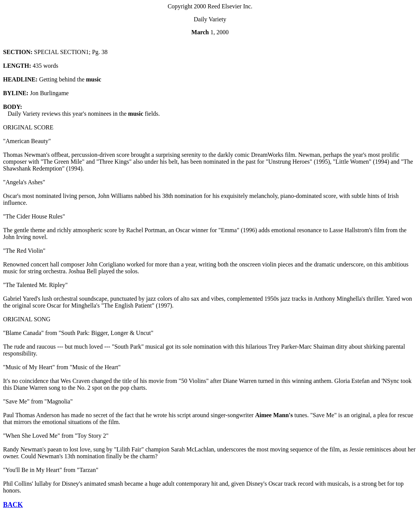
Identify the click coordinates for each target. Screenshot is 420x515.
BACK (13, 505)
